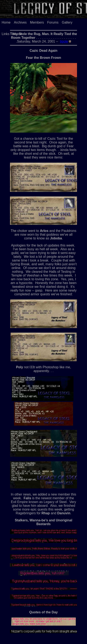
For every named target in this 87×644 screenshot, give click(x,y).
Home (6, 22)
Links (6, 34)
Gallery (67, 22)
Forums (53, 22)
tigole (64, 41)
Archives (20, 22)
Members (37, 22)
